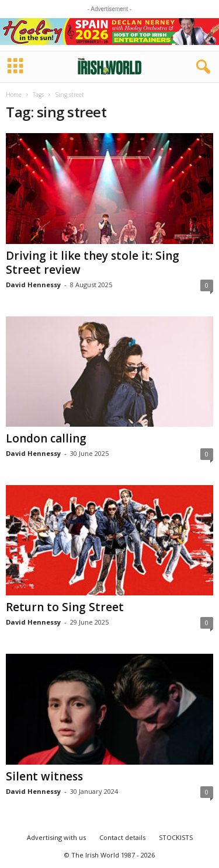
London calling (46, 438)
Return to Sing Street (65, 607)
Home (14, 95)
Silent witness (44, 776)
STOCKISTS (176, 837)
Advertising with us (56, 837)
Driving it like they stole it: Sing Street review (93, 263)
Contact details (122, 837)
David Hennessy (33, 285)
